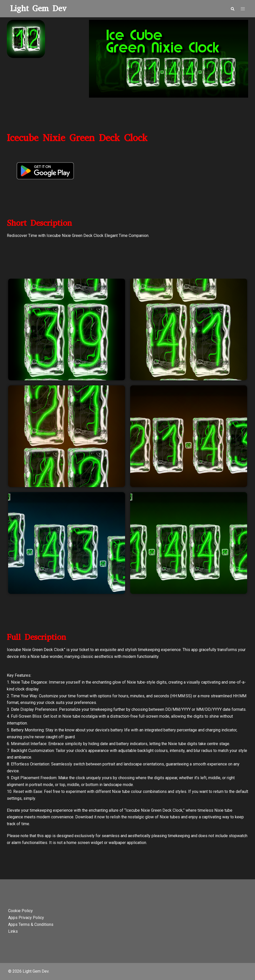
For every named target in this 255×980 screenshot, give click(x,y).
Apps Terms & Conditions (31, 924)
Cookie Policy (20, 911)
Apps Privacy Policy (26, 918)
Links (13, 931)
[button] (232, 9)
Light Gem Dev (39, 9)
